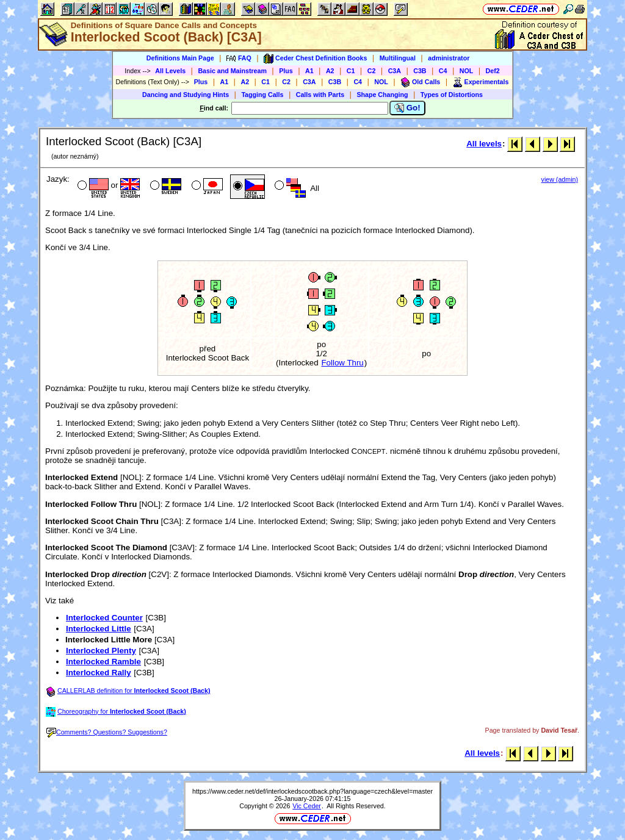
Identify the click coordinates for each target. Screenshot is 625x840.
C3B (420, 71)
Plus (286, 71)
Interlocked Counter (104, 618)
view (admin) (560, 179)
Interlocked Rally (99, 673)
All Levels (170, 71)
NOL (467, 71)
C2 (372, 71)
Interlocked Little (99, 629)
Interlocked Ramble (103, 662)
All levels (484, 144)
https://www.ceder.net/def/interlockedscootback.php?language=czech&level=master (312, 791)
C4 (443, 71)
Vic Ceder (307, 806)
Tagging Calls (262, 95)
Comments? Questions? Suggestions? (107, 732)
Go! (407, 108)
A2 (330, 71)
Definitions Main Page (180, 58)
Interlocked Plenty (101, 651)
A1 (309, 71)
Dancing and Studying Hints (186, 95)
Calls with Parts (320, 95)
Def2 (493, 71)
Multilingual (398, 58)
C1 (351, 71)
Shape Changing (382, 95)
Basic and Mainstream (232, 71)
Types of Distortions (452, 95)
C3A (395, 71)
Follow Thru (342, 363)
